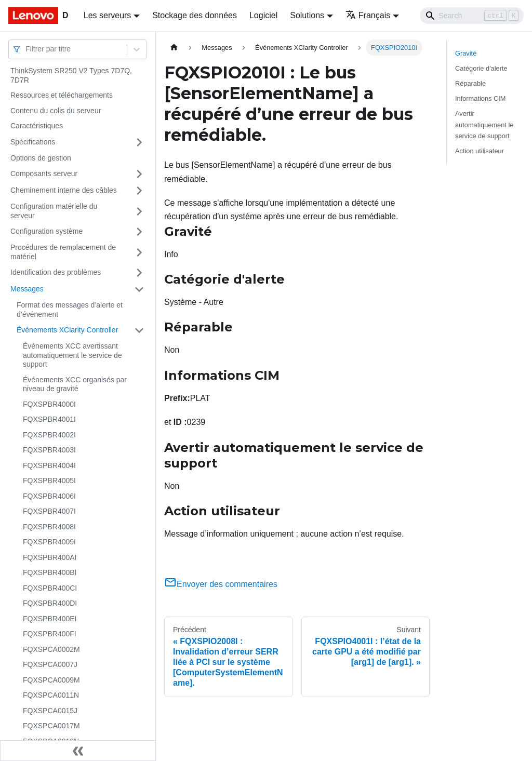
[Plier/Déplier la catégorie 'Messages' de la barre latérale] (139, 289)
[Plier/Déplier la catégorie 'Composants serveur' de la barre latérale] (139, 174)
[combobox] (26, 49)
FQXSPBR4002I (49, 435)
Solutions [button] (307, 15)
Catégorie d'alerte (481, 68)
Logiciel (263, 15)
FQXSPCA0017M (51, 726)
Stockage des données (195, 15)
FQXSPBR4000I (49, 404)
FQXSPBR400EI (50, 619)
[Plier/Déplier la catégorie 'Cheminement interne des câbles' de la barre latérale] (139, 191)
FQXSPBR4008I (49, 527)
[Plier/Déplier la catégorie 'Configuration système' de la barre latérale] (139, 232)
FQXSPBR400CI (50, 588)
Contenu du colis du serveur (56, 111)
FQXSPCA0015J (50, 711)
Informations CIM (480, 98)
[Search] (472, 16)
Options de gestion (41, 158)
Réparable (470, 83)
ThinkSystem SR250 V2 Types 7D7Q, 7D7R (71, 75)
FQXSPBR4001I (49, 419)
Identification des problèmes (56, 272)
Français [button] (368, 15)
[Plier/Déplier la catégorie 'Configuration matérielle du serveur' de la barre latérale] (139, 211)
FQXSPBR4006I (49, 496)
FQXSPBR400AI (50, 557)
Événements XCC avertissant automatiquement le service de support (72, 355)
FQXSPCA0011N (51, 695)
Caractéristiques (37, 126)
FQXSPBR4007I (49, 511)
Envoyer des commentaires (221, 584)
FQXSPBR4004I (49, 465)
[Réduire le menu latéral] (78, 751)
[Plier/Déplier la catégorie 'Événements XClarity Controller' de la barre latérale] (139, 330)
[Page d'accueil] (174, 48)
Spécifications (33, 142)
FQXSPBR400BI (50, 572)
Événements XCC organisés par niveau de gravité (75, 384)
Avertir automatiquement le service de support (484, 124)
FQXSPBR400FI (50, 634)
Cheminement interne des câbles (64, 190)
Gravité (466, 53)
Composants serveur (44, 173)
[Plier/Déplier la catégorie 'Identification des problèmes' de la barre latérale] (139, 273)
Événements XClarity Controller (67, 330)
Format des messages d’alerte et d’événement (70, 310)
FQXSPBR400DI (50, 603)
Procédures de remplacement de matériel (63, 252)
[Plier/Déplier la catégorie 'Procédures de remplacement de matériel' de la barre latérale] (139, 252)
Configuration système (46, 231)
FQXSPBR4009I (49, 542)
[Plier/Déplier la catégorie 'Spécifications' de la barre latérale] (139, 142)
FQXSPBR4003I (49, 450)
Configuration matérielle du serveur (54, 211)
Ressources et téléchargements (62, 95)
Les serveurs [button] (108, 15)
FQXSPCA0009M (51, 680)
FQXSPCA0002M (51, 649)
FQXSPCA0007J (50, 664)
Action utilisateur (480, 151)
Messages (27, 289)
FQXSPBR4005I (49, 480)
